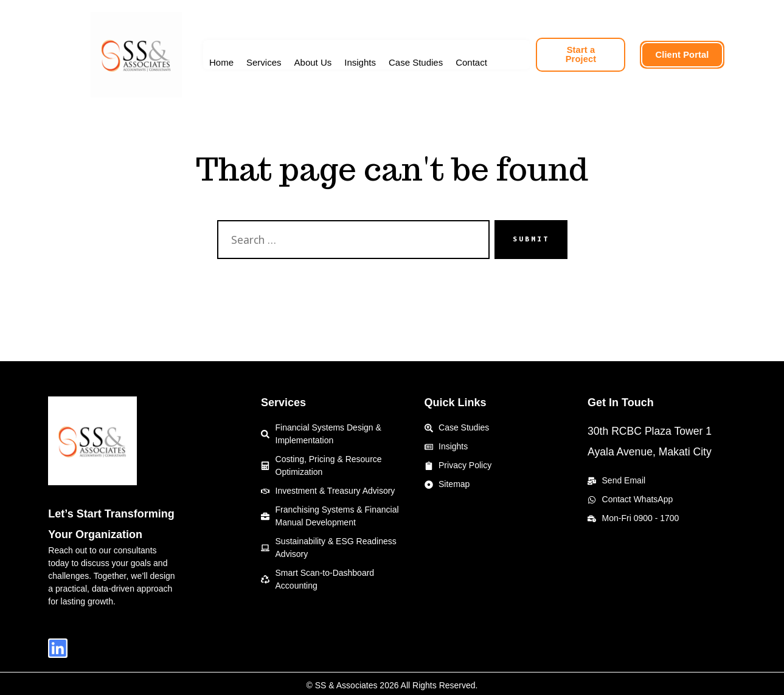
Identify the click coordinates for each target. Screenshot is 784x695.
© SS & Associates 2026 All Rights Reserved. (392, 682)
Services (264, 62)
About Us (313, 62)
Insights (360, 62)
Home (221, 62)
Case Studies (416, 62)
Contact (471, 62)
